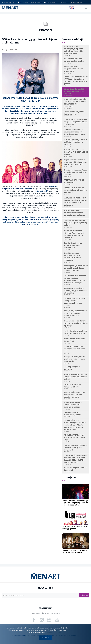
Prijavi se (84, 595)
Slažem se (45, 638)
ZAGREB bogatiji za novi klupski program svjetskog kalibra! (76, 224)
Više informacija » (40, 632)
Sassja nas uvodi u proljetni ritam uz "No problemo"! (76, 70)
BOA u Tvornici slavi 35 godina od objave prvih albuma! (76, 92)
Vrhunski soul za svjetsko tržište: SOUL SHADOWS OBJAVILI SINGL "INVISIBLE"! (76, 104)
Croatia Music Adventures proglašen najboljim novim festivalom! (76, 123)
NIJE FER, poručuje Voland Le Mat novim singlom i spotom (76, 143)
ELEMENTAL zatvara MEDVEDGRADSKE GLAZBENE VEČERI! (76, 406)
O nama (64, 2)
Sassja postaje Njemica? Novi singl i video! (76, 114)
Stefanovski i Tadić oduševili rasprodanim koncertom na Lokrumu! (76, 214)
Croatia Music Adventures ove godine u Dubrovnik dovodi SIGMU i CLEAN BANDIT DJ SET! (76, 460)
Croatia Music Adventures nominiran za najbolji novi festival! (76, 173)
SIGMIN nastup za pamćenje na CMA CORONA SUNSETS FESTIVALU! (76, 258)
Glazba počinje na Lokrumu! (76, 369)
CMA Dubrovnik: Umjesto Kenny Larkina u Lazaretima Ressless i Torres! (76, 303)
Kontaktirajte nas (76, 2)
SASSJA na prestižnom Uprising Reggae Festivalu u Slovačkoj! (76, 291)
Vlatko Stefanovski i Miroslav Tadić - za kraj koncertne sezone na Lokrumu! (76, 235)
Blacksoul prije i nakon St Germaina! (76, 470)
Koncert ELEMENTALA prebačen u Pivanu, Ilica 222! (76, 350)
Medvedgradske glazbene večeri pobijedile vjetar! (76, 333)
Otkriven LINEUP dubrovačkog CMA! (76, 415)
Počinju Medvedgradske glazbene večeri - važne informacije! (76, 360)
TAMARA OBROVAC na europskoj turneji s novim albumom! (76, 191)
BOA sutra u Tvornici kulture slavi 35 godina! (76, 61)
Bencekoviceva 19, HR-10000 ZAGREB (30, 2)
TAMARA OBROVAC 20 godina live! (76, 182)
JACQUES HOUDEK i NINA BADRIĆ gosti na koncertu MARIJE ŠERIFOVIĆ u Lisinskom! (76, 202)
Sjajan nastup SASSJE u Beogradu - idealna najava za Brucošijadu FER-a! (76, 163)
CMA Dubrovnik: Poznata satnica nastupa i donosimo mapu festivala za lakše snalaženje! (76, 280)
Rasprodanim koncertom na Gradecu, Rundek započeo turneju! (76, 395)
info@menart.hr (50, 2)
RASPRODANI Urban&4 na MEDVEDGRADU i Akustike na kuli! (76, 378)
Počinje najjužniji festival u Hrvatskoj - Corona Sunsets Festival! (76, 314)
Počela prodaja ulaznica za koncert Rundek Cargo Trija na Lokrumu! (76, 269)
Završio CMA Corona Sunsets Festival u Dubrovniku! (76, 246)
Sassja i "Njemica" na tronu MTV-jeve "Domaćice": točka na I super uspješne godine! (76, 81)
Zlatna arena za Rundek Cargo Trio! (76, 341)
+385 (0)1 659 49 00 (8, 2)
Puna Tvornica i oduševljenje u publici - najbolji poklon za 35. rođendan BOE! (76, 51)
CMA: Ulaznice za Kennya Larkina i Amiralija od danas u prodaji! (76, 324)
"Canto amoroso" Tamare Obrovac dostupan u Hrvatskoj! (76, 448)
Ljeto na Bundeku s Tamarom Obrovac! (76, 387)
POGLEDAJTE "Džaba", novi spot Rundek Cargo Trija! (76, 438)
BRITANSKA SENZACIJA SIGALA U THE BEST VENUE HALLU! (76, 153)
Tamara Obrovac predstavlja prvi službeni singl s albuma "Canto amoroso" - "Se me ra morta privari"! (76, 426)
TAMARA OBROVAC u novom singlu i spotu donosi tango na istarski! (76, 133)
